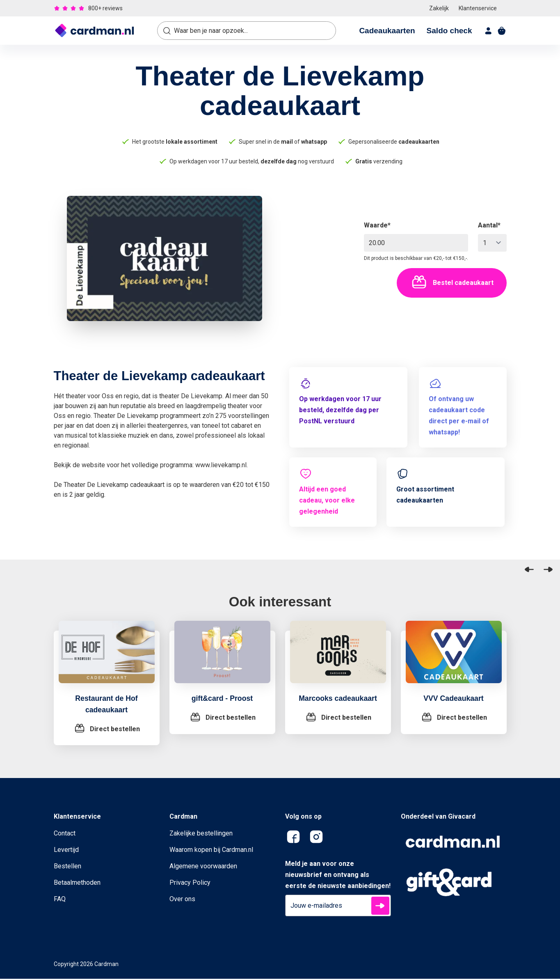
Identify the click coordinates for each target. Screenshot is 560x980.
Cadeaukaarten (387, 31)
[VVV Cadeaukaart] (454, 657)
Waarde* (377, 225)
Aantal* (489, 225)
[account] (489, 31)
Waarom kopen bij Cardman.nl (211, 851)
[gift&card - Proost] (222, 657)
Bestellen (67, 867)
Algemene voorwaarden (203, 867)
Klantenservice (478, 8)
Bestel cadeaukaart (452, 283)
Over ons (182, 900)
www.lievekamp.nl (221, 465)
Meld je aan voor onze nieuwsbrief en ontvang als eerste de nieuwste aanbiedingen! (338, 876)
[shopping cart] (502, 31)
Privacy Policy (190, 884)
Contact (65, 834)
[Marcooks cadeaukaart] (338, 657)
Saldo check (449, 31)
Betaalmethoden (77, 884)
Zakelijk (439, 8)
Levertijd (66, 851)
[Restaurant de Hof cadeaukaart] (107, 657)
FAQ (60, 900)
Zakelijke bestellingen (201, 834)
